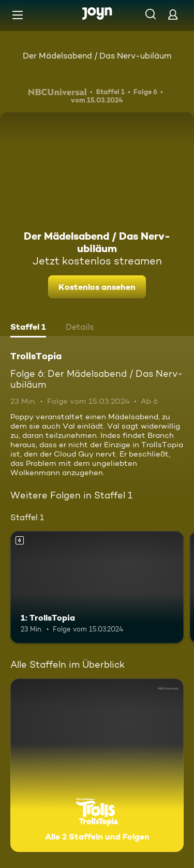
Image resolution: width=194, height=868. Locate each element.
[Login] (173, 14)
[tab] (28, 328)
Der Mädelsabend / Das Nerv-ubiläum (97, 56)
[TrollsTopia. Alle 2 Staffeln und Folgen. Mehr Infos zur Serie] (97, 765)
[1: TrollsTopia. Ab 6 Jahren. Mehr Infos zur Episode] (97, 587)
